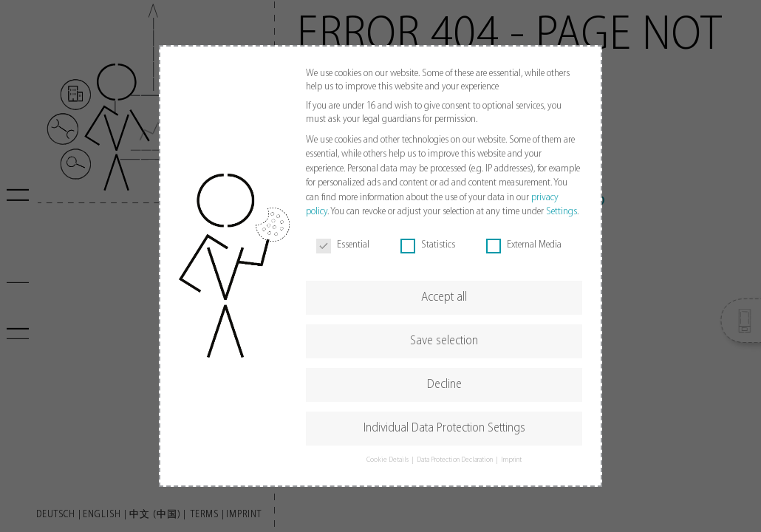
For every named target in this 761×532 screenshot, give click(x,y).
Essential (343, 245)
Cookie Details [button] (388, 460)
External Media (524, 245)
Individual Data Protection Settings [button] (444, 428)
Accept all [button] (444, 297)
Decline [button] (444, 385)
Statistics (428, 245)
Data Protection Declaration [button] (455, 460)
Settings (562, 212)
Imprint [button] (511, 460)
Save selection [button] (444, 341)
